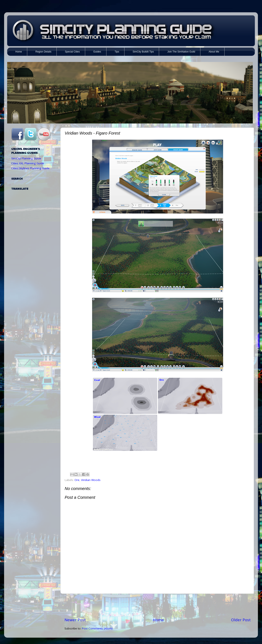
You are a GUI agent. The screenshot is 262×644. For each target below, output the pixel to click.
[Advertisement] (158, 605)
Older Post (241, 620)
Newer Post (75, 620)
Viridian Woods (91, 480)
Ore (77, 480)
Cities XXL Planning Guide (28, 163)
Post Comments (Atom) (97, 628)
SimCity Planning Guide (26, 158)
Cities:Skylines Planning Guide (30, 168)
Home (158, 620)
